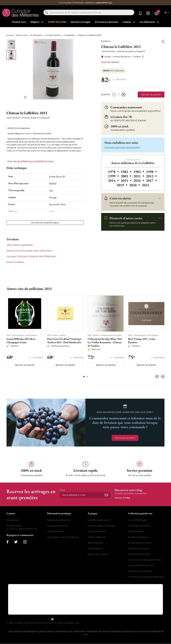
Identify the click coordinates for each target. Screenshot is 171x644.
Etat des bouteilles (97, 531)
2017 (151, 180)
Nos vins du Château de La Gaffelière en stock (31, 161)
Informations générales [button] (20, 245)
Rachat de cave (95, 543)
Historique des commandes (101, 526)
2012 (151, 176)
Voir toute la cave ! (125, 438)
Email (62, 490)
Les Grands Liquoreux (139, 548)
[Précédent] (158, 377)
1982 (126, 172)
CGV (77, 623)
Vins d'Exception (136, 531)
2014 (114, 180)
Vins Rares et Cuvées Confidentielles (146, 577)
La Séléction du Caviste (140, 543)
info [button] (110, 3)
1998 (151, 172)
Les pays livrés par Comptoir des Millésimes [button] (31, 256)
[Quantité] (119, 95)
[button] (142, 57)
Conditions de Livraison (99, 520)
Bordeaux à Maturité (138, 537)
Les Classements (55, 531)
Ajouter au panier (151, 94)
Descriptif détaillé (110, 62)
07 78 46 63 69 (14, 526)
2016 (139, 180)
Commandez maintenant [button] (126, 107)
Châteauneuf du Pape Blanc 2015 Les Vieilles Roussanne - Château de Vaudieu (105, 342)
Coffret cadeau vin (97, 537)
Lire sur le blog (122, 498)
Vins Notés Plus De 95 (139, 526)
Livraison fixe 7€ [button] (121, 117)
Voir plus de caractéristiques (45, 223)
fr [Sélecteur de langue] (166, 13)
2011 (139, 176)
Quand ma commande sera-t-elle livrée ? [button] (30, 251)
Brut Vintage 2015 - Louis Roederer (142, 341)
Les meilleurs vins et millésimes (63, 537)
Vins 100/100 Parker (138, 520)
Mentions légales (66, 623)
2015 (126, 180)
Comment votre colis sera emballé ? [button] (123, 147)
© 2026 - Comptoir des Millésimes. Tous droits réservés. (32, 623)
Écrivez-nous (13, 520)
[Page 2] (87, 377)
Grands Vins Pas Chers (139, 554)
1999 (114, 176)
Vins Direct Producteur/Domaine (145, 560)
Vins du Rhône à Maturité (141, 565)
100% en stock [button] (120, 126)
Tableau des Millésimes (58, 520)
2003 (126, 176)
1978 (114, 172)
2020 (135, 185)
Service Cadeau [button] (15, 262)
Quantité (106, 94)
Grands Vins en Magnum (140, 571)
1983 (139, 172)
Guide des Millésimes (58, 526)
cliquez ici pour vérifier (110, 619)
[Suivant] (162, 377)
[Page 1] (84, 377)
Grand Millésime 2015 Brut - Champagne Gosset (21, 341)
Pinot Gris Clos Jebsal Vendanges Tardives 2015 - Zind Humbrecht (64, 341)
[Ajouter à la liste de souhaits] (163, 41)
